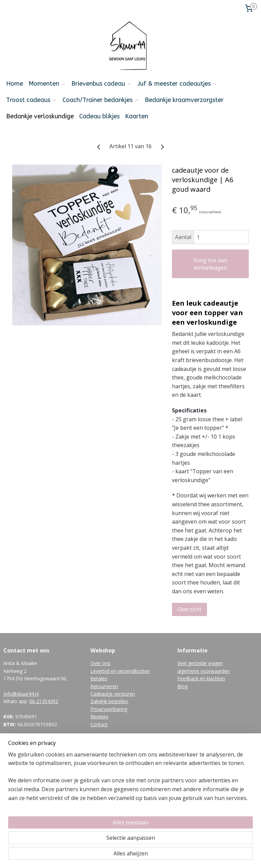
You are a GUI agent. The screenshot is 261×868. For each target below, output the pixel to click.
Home (15, 84)
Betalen (99, 678)
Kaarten (137, 116)
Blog (182, 686)
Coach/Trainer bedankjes (101, 100)
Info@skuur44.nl (21, 694)
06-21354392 (44, 701)
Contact (99, 724)
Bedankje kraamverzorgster (184, 100)
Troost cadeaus (32, 100)
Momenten (47, 84)
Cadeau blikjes (99, 116)
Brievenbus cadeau (102, 84)
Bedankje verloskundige (40, 116)
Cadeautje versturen (113, 694)
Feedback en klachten (201, 678)
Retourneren (104, 686)
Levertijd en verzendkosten (120, 671)
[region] (86, 820)
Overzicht (189, 609)
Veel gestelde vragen (200, 663)
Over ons (100, 663)
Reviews (99, 717)
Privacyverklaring (109, 709)
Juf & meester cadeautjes (177, 84)
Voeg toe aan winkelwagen (210, 264)
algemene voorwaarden (204, 671)
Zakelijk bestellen (109, 701)
